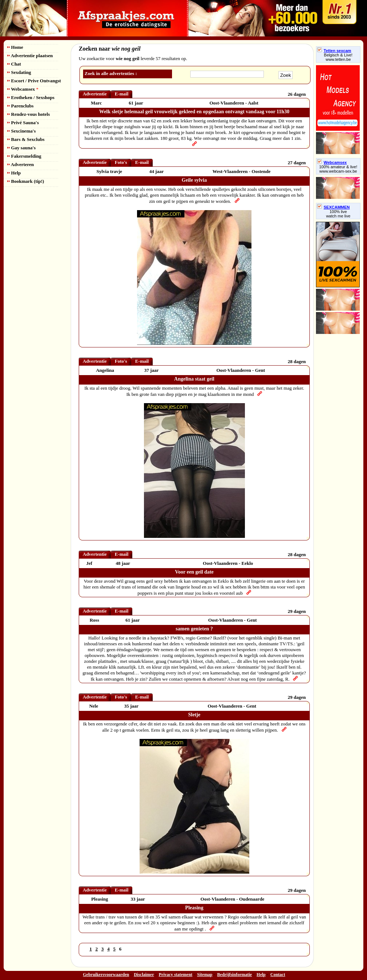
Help (14, 173)
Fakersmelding (24, 156)
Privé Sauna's (23, 123)
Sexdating (19, 72)
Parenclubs (20, 106)
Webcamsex (23, 89)
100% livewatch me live (338, 214)
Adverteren (21, 164)
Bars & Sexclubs (26, 139)
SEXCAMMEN (333, 207)
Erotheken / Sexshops (31, 97)
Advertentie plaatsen (30, 56)
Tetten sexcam (334, 51)
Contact (278, 975)
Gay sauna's (22, 148)
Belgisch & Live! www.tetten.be (338, 57)
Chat (14, 64)
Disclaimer (144, 975)
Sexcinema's (22, 131)
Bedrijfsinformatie (235, 975)
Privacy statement (176, 975)
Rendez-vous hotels (29, 114)
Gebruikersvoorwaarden (106, 975)
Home (15, 47)
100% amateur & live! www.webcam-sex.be (338, 169)
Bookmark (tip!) (26, 181)
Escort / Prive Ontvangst (34, 81)
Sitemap (205, 975)
